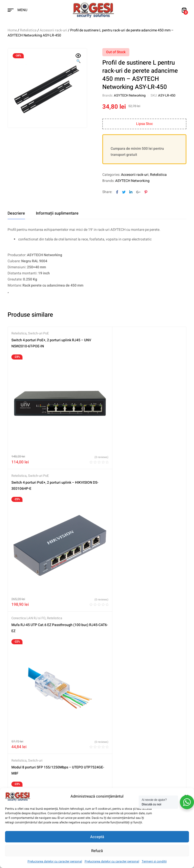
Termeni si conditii (154, 861)
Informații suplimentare (57, 213)
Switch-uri (125, 460)
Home (12, 30)
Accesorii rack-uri (53, 30)
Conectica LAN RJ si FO (28, 460)
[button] (78, 59)
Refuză (97, 851)
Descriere (16, 213)
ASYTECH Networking (130, 95)
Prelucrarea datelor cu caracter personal (55, 861)
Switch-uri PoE (38, 333)
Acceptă (97, 837)
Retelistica (28, 30)
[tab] (16, 213)
